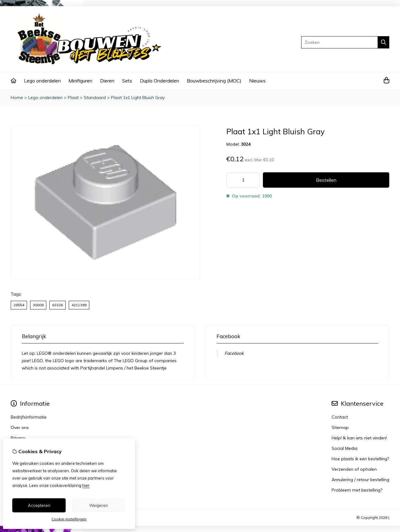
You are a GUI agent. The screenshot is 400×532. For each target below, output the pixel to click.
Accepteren (39, 505)
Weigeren (99, 505)
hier (86, 485)
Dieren (107, 81)
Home (17, 98)
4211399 (79, 305)
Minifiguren (80, 81)
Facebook (234, 353)
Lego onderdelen (42, 81)
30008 (38, 305)
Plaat (73, 98)
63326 (58, 305)
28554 (19, 305)
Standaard (95, 98)
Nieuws (257, 81)
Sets (127, 81)
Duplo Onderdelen (160, 81)
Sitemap (340, 427)
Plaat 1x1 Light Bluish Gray (138, 98)
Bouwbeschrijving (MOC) (214, 81)
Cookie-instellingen (69, 519)
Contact (340, 417)
